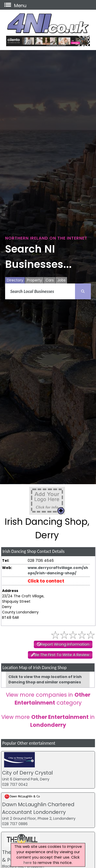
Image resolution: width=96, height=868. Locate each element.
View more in (48, 721)
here (28, 863)
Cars (50, 280)
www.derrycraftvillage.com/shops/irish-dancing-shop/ (58, 570)
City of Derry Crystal (27, 773)
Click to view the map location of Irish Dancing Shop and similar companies (45, 679)
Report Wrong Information (65, 644)
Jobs (61, 280)
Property (34, 280)
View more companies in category (48, 699)
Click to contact (46, 581)
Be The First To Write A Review (62, 655)
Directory (15, 280)
